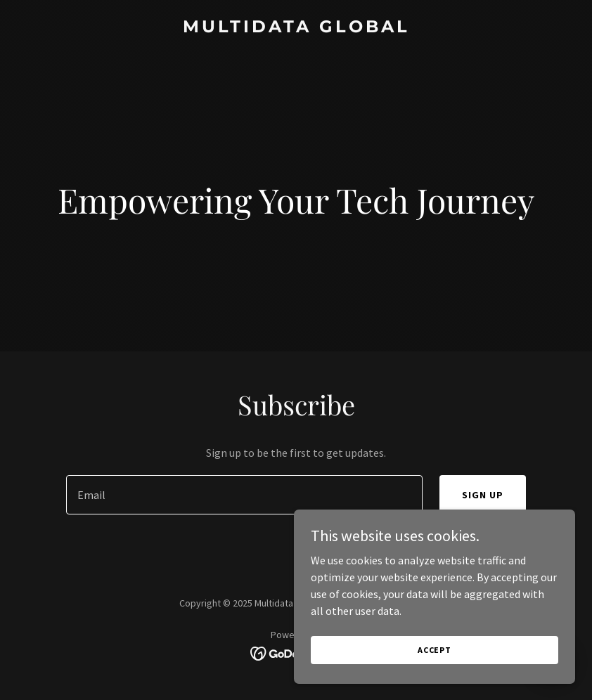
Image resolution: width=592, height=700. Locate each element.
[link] (296, 28)
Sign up (483, 495)
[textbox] (244, 495)
